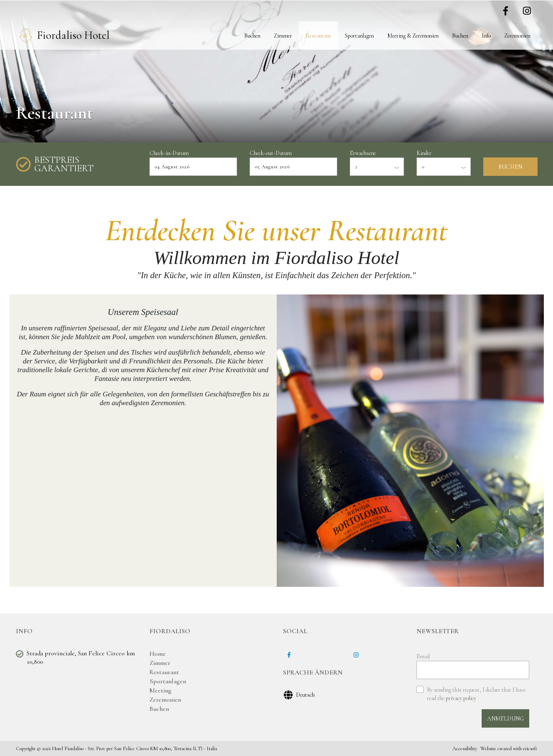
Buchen (252, 36)
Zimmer (283, 36)
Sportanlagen (359, 36)
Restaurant (318, 36)
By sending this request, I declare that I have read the (476, 694)
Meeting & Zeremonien (413, 36)
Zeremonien (517, 36)
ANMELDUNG (505, 719)
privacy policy (461, 698)
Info (486, 36)
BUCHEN (510, 167)
